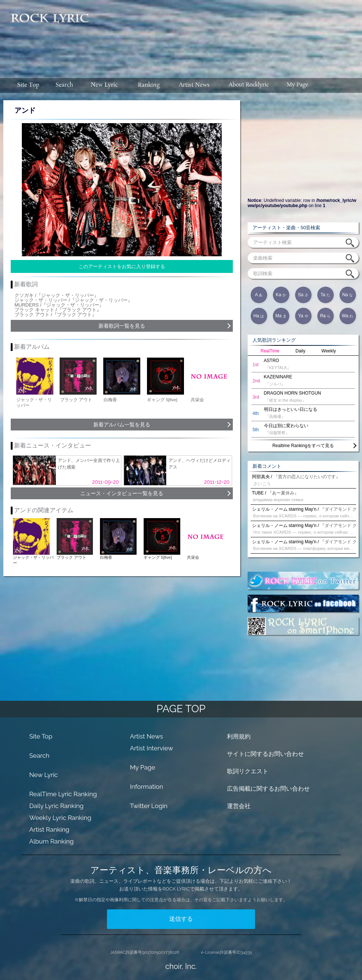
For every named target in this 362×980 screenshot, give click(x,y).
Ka (281, 295)
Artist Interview (152, 748)
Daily (300, 351)
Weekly (329, 351)
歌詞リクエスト (248, 771)
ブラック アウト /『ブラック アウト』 (56, 315)
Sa (303, 295)
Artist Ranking (49, 829)
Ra (326, 316)
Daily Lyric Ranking (56, 806)
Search (39, 756)
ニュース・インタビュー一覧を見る (122, 493)
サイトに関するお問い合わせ (265, 754)
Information (147, 787)
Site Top (41, 736)
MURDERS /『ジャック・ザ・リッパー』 (59, 305)
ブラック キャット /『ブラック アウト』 (58, 310)
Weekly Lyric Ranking (60, 818)
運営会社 (239, 806)
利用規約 (239, 736)
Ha (259, 316)
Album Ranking (51, 841)
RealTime (270, 351)
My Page (143, 767)
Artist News (147, 736)
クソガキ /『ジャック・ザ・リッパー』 (57, 295)
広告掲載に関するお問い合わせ (268, 789)
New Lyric (43, 775)
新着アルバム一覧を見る (122, 425)
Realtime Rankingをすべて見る (303, 446)
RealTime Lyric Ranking (63, 794)
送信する (181, 919)
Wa (348, 316)
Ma (281, 316)
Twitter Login (149, 806)
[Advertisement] (183, 47)
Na (348, 295)
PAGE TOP (181, 709)
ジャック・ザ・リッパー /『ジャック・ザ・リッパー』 (73, 300)
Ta (325, 295)
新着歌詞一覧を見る (122, 326)
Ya (303, 316)
